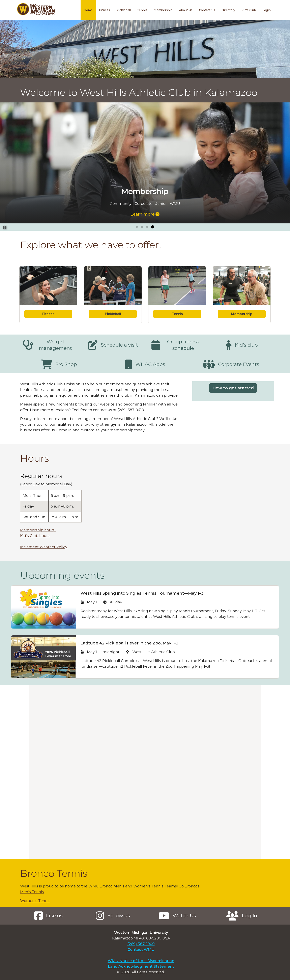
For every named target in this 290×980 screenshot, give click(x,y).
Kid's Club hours (35, 536)
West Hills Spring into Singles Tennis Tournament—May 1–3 (142, 593)
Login (267, 10)
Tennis (142, 10)
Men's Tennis (32, 892)
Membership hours (38, 530)
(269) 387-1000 (141, 944)
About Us (186, 10)
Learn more (145, 214)
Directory (228, 10)
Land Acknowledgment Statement (141, 966)
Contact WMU (141, 950)
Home (88, 10)
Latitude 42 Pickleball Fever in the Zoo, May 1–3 (129, 643)
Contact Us (207, 10)
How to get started (233, 388)
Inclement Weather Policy (44, 547)
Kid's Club (249, 10)
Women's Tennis (35, 901)
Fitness (105, 10)
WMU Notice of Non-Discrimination (141, 961)
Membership (163, 10)
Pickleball (124, 10)
